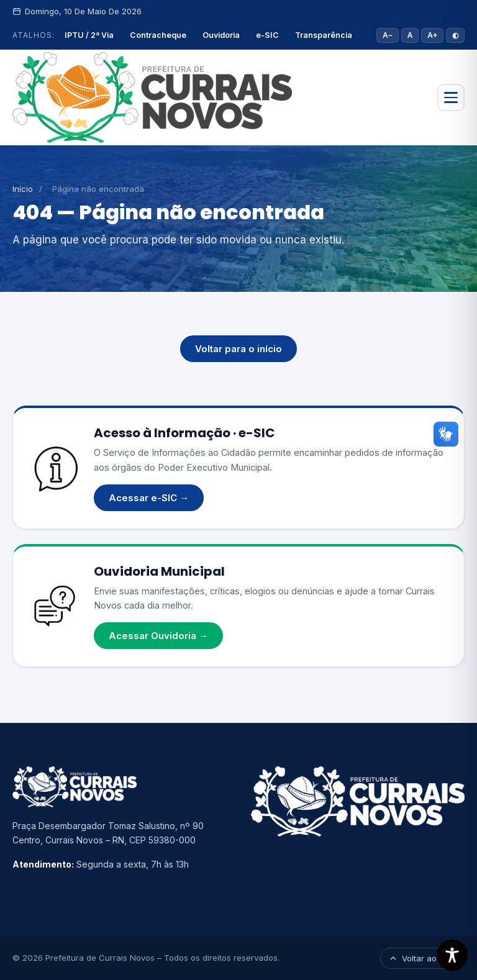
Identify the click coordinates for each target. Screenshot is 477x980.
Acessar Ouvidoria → (158, 636)
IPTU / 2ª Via (89, 35)
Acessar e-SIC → (149, 498)
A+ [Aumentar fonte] (432, 35)
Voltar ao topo (422, 958)
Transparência (324, 35)
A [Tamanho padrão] (410, 35)
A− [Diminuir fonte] (388, 35)
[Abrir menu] (451, 98)
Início (23, 189)
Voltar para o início (238, 349)
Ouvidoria (221, 35)
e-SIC (267, 35)
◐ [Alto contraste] (455, 35)
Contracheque (158, 35)
